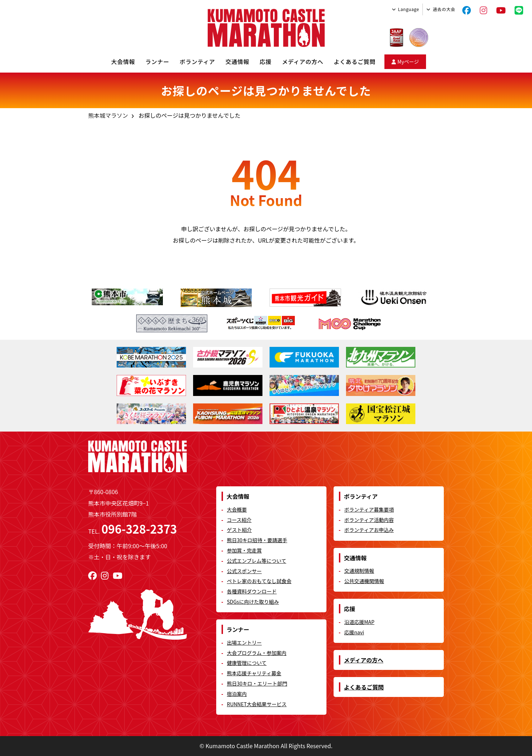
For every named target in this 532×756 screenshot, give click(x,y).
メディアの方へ (303, 62)
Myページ (405, 62)
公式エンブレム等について (257, 561)
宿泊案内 (237, 694)
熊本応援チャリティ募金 (254, 673)
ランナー (157, 62)
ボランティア (197, 62)
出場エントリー (244, 643)
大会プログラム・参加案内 (257, 653)
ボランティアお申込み (369, 530)
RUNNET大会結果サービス (257, 704)
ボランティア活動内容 (369, 520)
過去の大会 (444, 9)
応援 (266, 62)
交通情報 (237, 62)
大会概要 (237, 509)
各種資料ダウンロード (252, 591)
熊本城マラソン (108, 115)
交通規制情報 (359, 571)
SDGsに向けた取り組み (253, 602)
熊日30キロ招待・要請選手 (257, 540)
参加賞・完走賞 (244, 550)
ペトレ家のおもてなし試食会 (259, 581)
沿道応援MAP (359, 622)
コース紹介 (239, 520)
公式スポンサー (244, 571)
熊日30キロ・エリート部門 (257, 683)
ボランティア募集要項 (369, 509)
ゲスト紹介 (239, 530)
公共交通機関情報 (364, 581)
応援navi (354, 632)
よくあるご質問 (355, 62)
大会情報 (123, 62)
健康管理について (247, 663)
